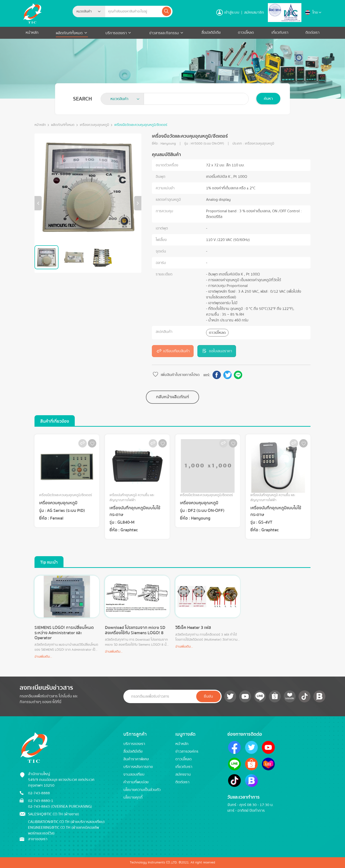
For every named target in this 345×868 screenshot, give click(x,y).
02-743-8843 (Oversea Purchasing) (60, 806)
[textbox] (86, 11)
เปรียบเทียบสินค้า (173, 351)
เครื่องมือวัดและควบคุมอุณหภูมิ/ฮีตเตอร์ (141, 125)
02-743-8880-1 (41, 801)
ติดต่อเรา (312, 33)
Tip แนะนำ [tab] (49, 562)
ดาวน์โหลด (246, 33)
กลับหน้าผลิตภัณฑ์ (172, 397)
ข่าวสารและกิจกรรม (164, 33)
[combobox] (89, 11)
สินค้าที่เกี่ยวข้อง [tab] (55, 421)
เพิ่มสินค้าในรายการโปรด (176, 375)
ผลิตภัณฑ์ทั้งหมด (70, 33)
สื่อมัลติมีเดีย (211, 33)
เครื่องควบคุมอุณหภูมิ (94, 125)
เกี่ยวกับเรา (280, 33)
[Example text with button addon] (133, 11)
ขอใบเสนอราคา (217, 351)
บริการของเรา (116, 33)
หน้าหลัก (32, 33)
